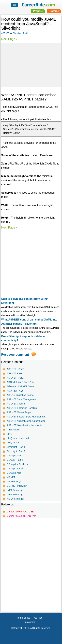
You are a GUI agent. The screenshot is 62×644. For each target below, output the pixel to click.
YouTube (38, 618)
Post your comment (15, 355)
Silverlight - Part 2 (21, 33)
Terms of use (24, 618)
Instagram (30, 622)
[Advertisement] (31, 65)
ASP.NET (5, 33)
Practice (54, 11)
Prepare (38, 11)
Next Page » (9, 39)
